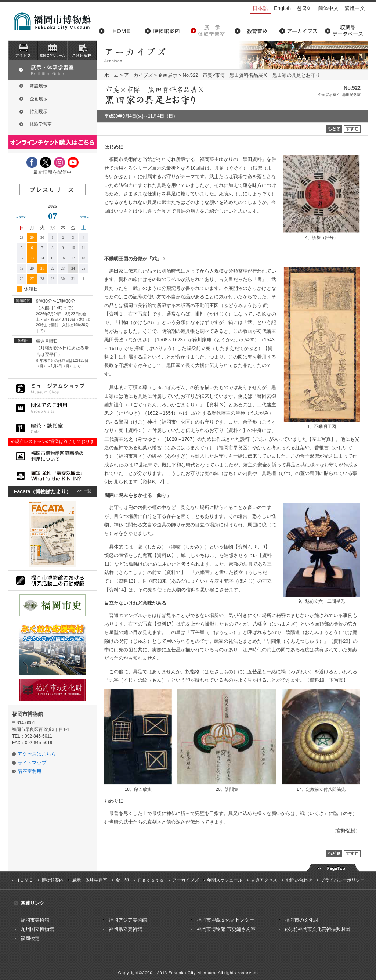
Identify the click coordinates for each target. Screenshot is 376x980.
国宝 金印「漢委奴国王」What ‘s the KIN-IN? (53, 476)
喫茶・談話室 (53, 428)
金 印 (122, 880)
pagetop (333, 867)
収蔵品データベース (345, 31)
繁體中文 (355, 8)
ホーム (119, 31)
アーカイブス (300, 31)
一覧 (87, 491)
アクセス (23, 50)
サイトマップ (32, 763)
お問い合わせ (299, 880)
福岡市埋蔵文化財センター (225, 920)
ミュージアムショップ (53, 388)
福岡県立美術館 (125, 929)
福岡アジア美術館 (128, 920)
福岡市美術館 (35, 920)
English (282, 8)
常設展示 (39, 86)
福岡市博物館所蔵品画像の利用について (53, 456)
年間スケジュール (225, 880)
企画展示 (168, 75)
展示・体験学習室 (210, 31)
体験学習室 (41, 124)
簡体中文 (328, 8)
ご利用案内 (82, 50)
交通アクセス (264, 880)
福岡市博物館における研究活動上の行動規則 (53, 581)
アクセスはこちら (37, 754)
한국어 (304, 8)
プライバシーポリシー (343, 880)
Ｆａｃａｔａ (151, 880)
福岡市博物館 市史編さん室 (226, 929)
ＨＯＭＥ (24, 880)
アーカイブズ (138, 75)
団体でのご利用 (53, 408)
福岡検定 (30, 938)
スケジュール (53, 50)
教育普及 (255, 31)
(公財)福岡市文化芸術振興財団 (318, 929)
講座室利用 (30, 771)
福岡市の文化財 (302, 920)
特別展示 (39, 112)
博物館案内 (165, 31)
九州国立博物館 (37, 929)
